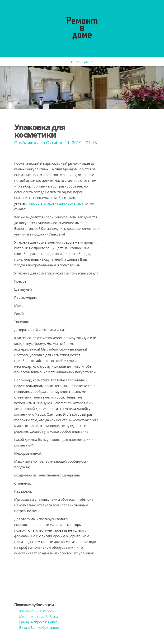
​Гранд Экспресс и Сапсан (39, 622)
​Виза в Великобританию (39, 627)
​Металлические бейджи (39, 617)
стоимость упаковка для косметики (54, 203)
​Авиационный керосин (38, 611)
